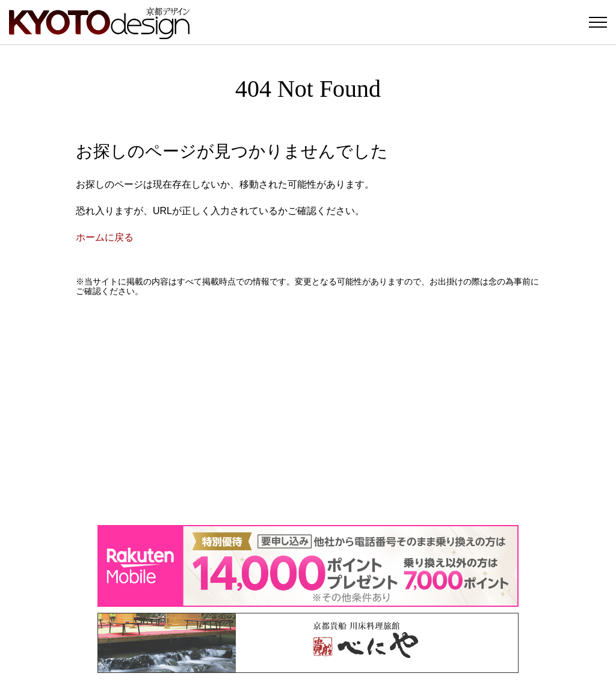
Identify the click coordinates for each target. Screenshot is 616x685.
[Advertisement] (308, 411)
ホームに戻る (105, 237)
